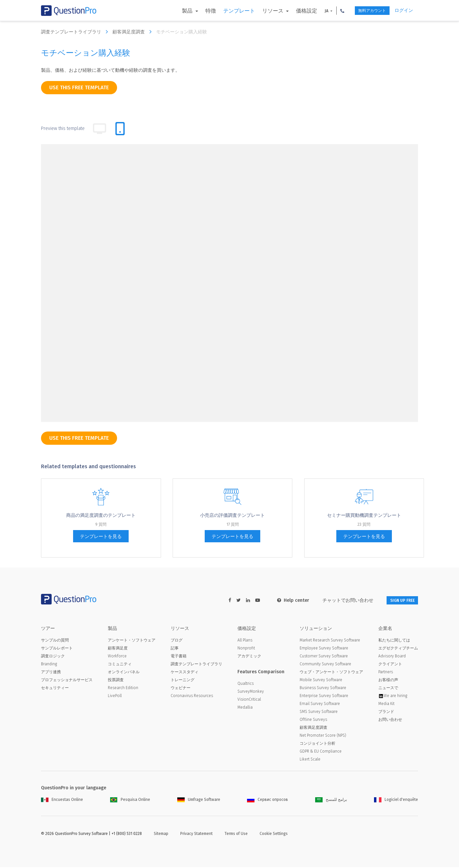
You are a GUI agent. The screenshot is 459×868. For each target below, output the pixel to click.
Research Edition (123, 689)
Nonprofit (246, 649)
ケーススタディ (185, 673)
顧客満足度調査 (134, 32)
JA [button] (314, 11)
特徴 (197, 11)
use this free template (79, 87)
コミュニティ (120, 665)
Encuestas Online (62, 801)
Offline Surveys (313, 721)
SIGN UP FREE (397, 600)
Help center (283, 600)
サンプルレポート (57, 649)
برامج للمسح (331, 801)
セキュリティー (55, 689)
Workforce (117, 657)
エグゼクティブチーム (398, 649)
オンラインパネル (124, 673)
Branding (49, 665)
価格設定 (293, 11)
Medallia (245, 708)
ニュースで (388, 689)
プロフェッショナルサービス (67, 681)
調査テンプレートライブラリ (76, 32)
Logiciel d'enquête (396, 801)
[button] (329, 11)
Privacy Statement (196, 835)
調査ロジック (53, 657)
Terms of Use (236, 835)
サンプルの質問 (55, 641)
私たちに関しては (394, 641)
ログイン (404, 10)
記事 (175, 649)
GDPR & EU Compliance (321, 752)
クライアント (390, 665)
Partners (386, 673)
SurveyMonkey (251, 692)
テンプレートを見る (101, 537)
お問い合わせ (390, 721)
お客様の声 (388, 681)
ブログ (177, 641)
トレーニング (183, 681)
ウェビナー (181, 689)
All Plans (245, 641)
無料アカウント (364, 11)
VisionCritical (249, 700)
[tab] (120, 129)
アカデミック (249, 657)
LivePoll (115, 697)
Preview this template (63, 128)
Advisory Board (392, 657)
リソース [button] (260, 11)
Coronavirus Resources (192, 697)
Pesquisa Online (130, 801)
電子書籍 (179, 657)
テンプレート (226, 11)
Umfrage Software (199, 801)
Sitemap (161, 835)
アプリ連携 (51, 673)
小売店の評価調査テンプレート (232, 515)
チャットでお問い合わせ (338, 600)
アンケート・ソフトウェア (132, 641)
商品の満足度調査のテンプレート (101, 515)
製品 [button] (175, 11)
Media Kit (386, 705)
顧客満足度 (118, 649)
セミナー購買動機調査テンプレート (364, 515)
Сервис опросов (268, 801)
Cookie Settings (274, 835)
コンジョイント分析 (317, 744)
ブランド (386, 713)
